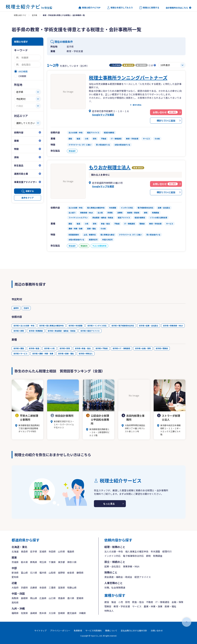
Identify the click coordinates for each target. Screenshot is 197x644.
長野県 (61, 573)
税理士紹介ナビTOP (89, 8)
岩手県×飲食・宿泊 (83, 348)
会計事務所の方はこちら (177, 8)
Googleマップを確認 (103, 115)
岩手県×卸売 (65, 348)
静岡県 (80, 573)
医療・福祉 (170, 606)
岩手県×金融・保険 (143, 348)
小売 (121, 602)
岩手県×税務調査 (36, 331)
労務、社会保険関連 (115, 588)
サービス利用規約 (93, 631)
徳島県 (61, 598)
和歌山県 (72, 588)
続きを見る (137, 105)
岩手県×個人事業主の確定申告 (51, 326)
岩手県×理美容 (162, 348)
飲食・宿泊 (138, 602)
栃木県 (24, 562)
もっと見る (109, 504)
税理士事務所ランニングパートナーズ (128, 77)
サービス (137, 606)
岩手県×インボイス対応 (97, 326)
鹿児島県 (72, 613)
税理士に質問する (149, 8)
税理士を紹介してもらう (120, 8)
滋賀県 (61, 588)
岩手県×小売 (49, 348)
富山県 (24, 573)
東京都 (61, 562)
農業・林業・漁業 (153, 606)
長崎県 (34, 613)
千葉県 (52, 562)
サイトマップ (40, 631)
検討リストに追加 (166, 121)
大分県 (52, 613)
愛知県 (15, 577)
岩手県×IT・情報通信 (121, 348)
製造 (114, 602)
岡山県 (34, 598)
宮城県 (43, 551)
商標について (111, 631)
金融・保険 (177, 602)
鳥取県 (15, 598)
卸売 (128, 602)
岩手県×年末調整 (76, 326)
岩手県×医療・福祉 (66, 354)
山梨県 (52, 573)
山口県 (52, 598)
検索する (30, 191)
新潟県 (15, 573)
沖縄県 (82, 613)
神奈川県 (72, 562)
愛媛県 (80, 598)
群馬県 (34, 562)
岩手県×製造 (34, 348)
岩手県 (35, 15)
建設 (107, 602)
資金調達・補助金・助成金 (118, 577)
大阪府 (15, 588)
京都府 (24, 588)
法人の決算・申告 (114, 551)
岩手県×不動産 (102, 348)
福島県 (71, 551)
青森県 (24, 551)
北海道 (15, 551)
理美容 (108, 606)
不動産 (150, 602)
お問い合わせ (157, 631)
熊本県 (43, 613)
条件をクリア (28, 198)
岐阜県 (71, 573)
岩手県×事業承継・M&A (173, 326)
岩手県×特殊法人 (86, 354)
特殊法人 (109, 611)
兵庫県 (34, 588)
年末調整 (155, 551)
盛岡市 (16, 308)
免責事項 (78, 631)
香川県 (71, 598)
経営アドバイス (143, 577)
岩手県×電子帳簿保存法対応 (123, 326)
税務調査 (158, 556)
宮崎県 (61, 613)
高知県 (15, 602)
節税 (148, 556)
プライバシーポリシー (60, 631)
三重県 (52, 588)
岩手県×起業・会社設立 (149, 326)
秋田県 (52, 551)
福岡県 (15, 613)
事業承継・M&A (131, 566)
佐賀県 (24, 613)
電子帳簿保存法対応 (133, 556)
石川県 (34, 573)
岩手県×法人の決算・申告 (24, 326)
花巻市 (26, 308)
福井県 (43, 573)
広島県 (43, 598)
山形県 (61, 551)
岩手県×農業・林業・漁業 (43, 354)
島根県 (24, 598)
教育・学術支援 (122, 606)
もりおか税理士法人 (110, 167)
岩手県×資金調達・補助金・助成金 (62, 331)
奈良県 (43, 588)
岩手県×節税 (19, 331)
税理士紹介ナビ (20, 15)
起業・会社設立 (112, 566)
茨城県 (15, 562)
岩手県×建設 (19, 348)
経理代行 (167, 551)
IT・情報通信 (162, 602)
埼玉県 (43, 562)
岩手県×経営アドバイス (90, 331)
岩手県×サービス (20, 354)
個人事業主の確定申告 (137, 551)
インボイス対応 (112, 556)
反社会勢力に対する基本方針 (134, 631)
